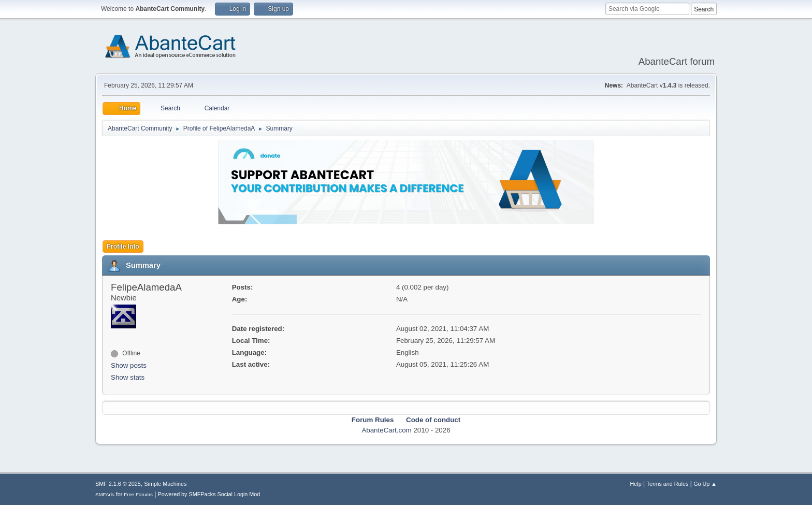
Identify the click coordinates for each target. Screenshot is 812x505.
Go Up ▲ (705, 484)
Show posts (129, 365)
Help (636, 484)
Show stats (128, 377)
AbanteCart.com (386, 430)
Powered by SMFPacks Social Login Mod (209, 494)
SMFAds (105, 494)
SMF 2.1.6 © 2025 (118, 484)
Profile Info (123, 247)
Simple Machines (165, 484)
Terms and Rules (668, 484)
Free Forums (138, 494)
